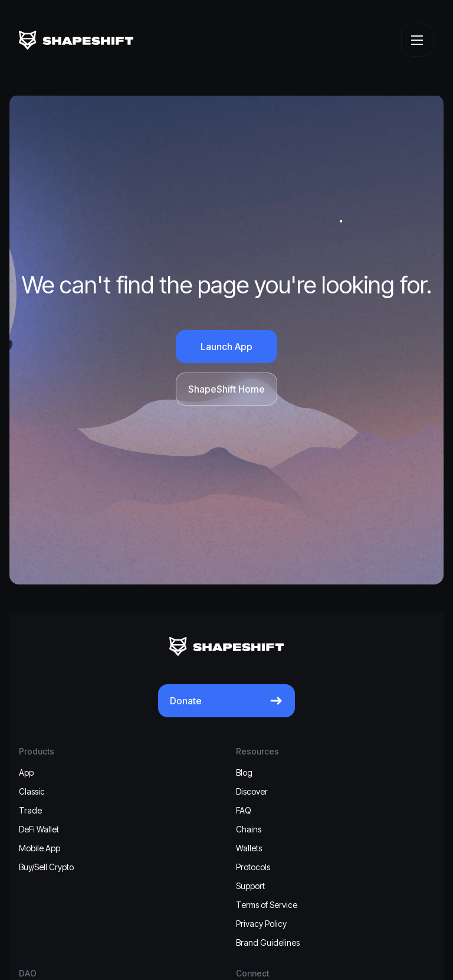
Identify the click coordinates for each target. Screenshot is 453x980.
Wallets (249, 848)
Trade (30, 810)
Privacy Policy (261, 924)
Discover (252, 791)
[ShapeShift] (76, 40)
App (26, 772)
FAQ (244, 810)
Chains (249, 829)
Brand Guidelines (268, 943)
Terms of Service (267, 905)
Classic (32, 791)
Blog (244, 772)
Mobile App (40, 848)
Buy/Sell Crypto (46, 867)
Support (250, 886)
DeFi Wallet (39, 829)
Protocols (253, 867)
